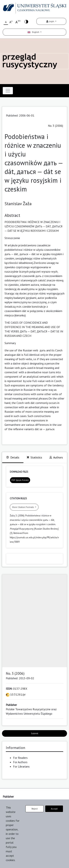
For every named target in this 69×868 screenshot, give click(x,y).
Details (13, 457)
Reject (35, 809)
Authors (56, 457)
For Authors (20, 762)
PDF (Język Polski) (20, 480)
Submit (35, 733)
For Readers (20, 758)
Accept (54, 809)
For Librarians (21, 766)
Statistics (34, 457)
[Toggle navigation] (8, 91)
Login (50, 21)
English (34, 32)
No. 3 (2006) (55, 126)
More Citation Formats (23, 507)
